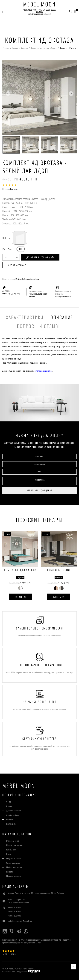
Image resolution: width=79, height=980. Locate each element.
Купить (20, 597)
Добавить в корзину (40, 257)
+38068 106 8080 (30, 10)
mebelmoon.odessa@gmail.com (40, 14)
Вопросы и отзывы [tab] (39, 326)
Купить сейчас (17, 265)
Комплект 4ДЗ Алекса (20, 570)
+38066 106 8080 (15, 916)
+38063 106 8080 (43, 10)
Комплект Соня (59, 570)
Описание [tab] (62, 317)
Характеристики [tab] (25, 317)
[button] (75, 11)
